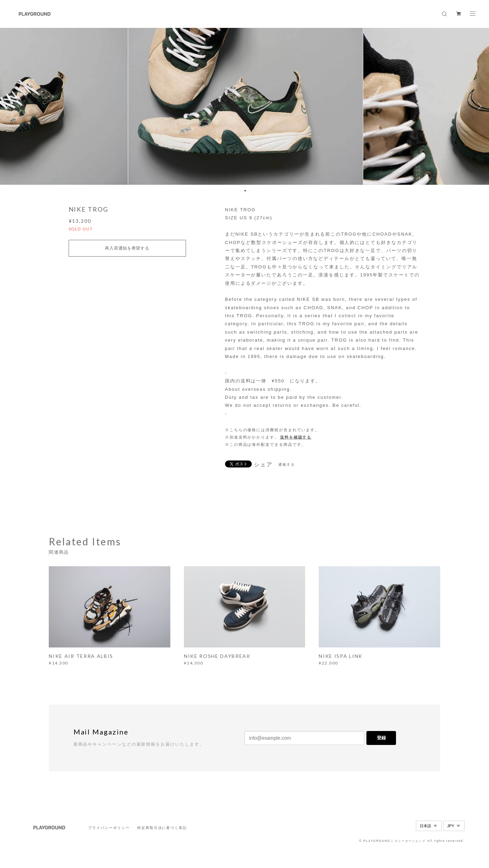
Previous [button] (10, 106)
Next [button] (479, 106)
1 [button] (241, 191)
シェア (263, 465)
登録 (381, 738)
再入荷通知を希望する (127, 248)
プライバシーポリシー (109, 828)
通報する (287, 465)
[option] (245, 106)
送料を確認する (296, 437)
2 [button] (245, 191)
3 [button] (250, 191)
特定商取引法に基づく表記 (162, 828)
